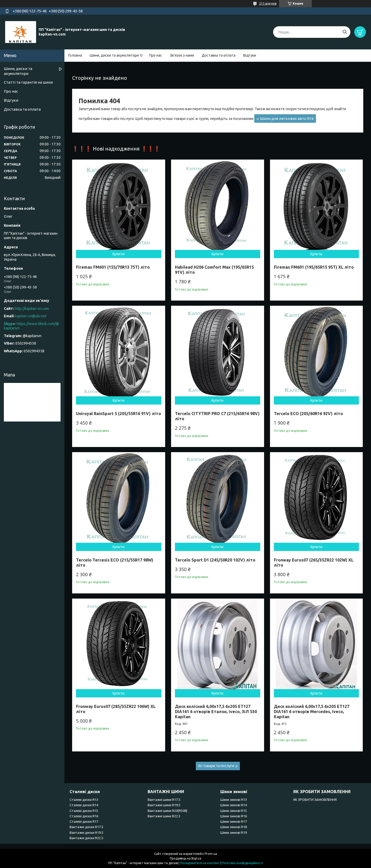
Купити (119, 254)
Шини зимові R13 (234, 800)
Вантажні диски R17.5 (86, 827)
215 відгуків (268, 3)
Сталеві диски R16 (84, 816)
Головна (75, 55)
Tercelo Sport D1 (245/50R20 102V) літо (215, 560)
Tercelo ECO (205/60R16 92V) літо (308, 414)
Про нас (156, 55)
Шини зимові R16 (234, 816)
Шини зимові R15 (234, 811)
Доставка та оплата (219, 55)
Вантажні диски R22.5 (86, 838)
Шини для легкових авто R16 (287, 119)
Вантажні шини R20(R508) (167, 811)
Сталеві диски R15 (84, 811)
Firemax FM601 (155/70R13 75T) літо (113, 267)
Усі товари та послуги (216, 766)
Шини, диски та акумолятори (114, 55)
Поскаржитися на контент (200, 863)
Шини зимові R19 (234, 832)
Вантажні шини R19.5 (164, 805)
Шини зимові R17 (234, 821)
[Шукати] (345, 32)
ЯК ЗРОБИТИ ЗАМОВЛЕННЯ (315, 800)
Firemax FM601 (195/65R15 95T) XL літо (314, 267)
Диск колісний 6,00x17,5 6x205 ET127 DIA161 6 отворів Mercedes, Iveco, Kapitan (312, 712)
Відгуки (250, 55)
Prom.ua (211, 854)
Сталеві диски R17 (84, 821)
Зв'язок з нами (182, 55)
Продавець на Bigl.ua (185, 858)
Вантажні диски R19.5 (86, 832)
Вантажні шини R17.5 (164, 800)
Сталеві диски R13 (84, 800)
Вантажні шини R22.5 (164, 816)
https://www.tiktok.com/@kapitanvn (31, 326)
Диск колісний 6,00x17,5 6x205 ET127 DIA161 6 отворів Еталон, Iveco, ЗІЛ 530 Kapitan (216, 712)
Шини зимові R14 (234, 805)
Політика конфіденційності (243, 863)
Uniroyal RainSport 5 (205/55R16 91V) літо (119, 414)
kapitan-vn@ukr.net (31, 316)
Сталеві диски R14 (84, 805)
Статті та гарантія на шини (28, 82)
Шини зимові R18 (234, 827)
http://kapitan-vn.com (32, 309)
